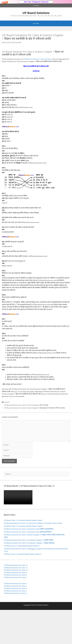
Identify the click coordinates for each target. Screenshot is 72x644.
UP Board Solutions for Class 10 (16, 604)
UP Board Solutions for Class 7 (15, 611)
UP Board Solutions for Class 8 (15, 609)
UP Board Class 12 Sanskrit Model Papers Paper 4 (23, 588)
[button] (36, 2)
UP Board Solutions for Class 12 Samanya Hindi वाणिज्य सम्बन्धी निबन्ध (29, 563)
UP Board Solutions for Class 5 (15, 620)
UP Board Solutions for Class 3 (15, 625)
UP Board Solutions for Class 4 (15, 622)
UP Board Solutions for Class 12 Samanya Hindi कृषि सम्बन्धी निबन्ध (28, 566)
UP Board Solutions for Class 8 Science (37, 93)
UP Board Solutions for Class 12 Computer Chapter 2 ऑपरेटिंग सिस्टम (29, 574)
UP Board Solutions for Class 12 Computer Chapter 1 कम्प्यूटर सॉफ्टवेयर (29, 577)
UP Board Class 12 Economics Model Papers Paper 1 (24, 554)
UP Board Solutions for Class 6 (15, 618)
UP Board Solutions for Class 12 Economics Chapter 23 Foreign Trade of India (33, 557)
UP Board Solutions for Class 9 (15, 607)
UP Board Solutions (36, 13)
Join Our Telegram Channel (36, 2)
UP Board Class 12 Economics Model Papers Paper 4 (24, 560)
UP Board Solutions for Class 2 (15, 627)
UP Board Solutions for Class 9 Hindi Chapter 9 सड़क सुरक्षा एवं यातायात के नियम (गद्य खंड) (35, 442)
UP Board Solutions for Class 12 (16, 599)
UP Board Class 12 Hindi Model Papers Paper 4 (22, 580)
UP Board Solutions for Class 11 (16, 602)
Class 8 (7, 436)
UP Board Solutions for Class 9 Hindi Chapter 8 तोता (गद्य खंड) (26, 439)
